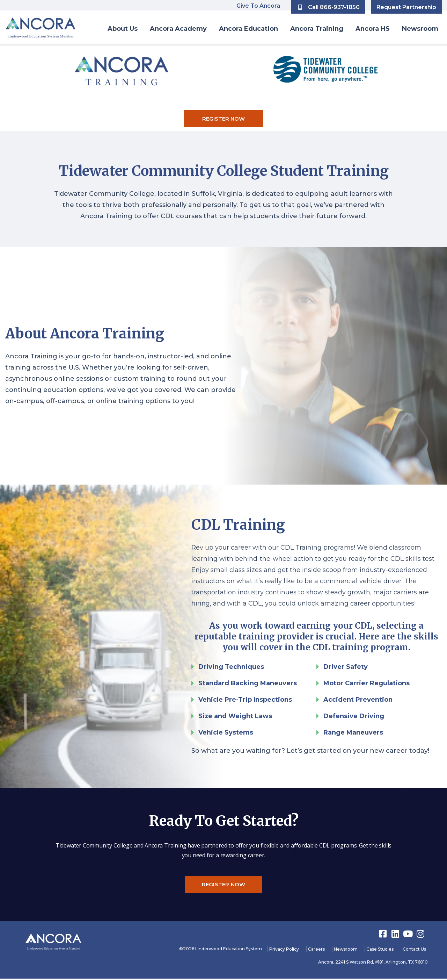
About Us (123, 29)
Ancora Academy (178, 29)
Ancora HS (373, 29)
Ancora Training (317, 29)
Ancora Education (248, 29)
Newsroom (420, 29)
